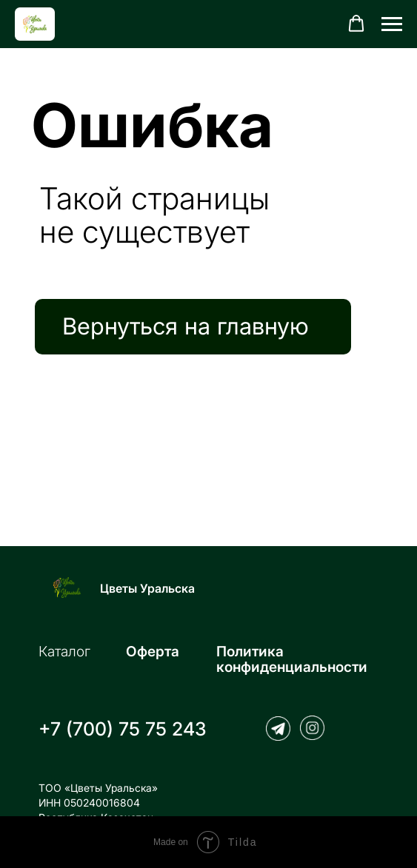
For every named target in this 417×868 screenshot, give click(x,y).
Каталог (64, 652)
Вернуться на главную (186, 326)
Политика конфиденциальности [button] (292, 659)
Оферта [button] (153, 652)
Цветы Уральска (147, 588)
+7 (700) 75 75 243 (123, 729)
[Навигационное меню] (392, 24)
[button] (356, 24)
